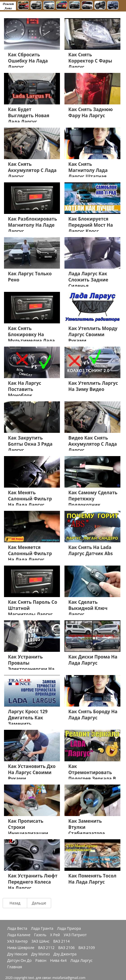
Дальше (39, 903)
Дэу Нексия (17, 954)
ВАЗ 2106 (67, 948)
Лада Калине (19, 935)
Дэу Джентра (65, 954)
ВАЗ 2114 (62, 941)
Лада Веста (17, 928)
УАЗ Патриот (75, 935)
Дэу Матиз (40, 954)
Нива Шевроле (21, 948)
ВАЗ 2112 (46, 948)
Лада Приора (69, 928)
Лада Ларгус (81, 961)
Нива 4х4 (58, 961)
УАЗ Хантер (17, 941)
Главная (15, 967)
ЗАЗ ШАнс (40, 941)
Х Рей (55, 935)
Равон (41, 961)
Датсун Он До (19, 961)
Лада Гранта (42, 928)
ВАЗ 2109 (87, 948)
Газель (40, 935)
